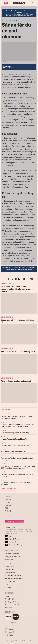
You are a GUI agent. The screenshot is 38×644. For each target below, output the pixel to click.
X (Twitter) (10, 635)
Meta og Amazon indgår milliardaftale (15, 439)
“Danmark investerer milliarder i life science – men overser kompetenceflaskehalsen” (17, 425)
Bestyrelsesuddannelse (13, 557)
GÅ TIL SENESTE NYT (9, 489)
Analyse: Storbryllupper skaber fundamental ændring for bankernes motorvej (17, 459)
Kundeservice (10, 567)
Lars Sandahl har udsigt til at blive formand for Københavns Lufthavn (18, 417)
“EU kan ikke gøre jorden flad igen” (13, 452)
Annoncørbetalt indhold (13, 605)
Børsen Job (9, 560)
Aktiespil (8, 511)
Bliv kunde (9, 587)
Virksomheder (6, 317)
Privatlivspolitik (10, 573)
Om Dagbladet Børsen (13, 602)
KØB (6, 3)
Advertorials (9, 608)
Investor (8, 502)
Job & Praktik (10, 599)
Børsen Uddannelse (12, 554)
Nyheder (8, 499)
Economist (10, 542)
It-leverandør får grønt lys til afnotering (15, 432)
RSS (6, 508)
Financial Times (12, 539)
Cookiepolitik (10, 570)
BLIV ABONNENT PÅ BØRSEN (14, 521)
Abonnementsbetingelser (14, 575)
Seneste (8, 505)
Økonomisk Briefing (14, 545)
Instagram (10, 629)
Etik (6, 584)
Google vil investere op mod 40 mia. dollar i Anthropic (16, 483)
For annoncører (10, 581)
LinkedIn (9, 626)
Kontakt (8, 596)
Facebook (10, 632)
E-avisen (10, 516)
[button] (35, 3)
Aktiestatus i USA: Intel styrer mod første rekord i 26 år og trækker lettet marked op (19, 467)
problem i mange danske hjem (16, 250)
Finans (3, 284)
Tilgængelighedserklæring (14, 578)
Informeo (11, 106)
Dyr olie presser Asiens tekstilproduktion (16, 445)
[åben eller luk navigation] (3, 3)
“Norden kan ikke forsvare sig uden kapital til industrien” (17, 475)
